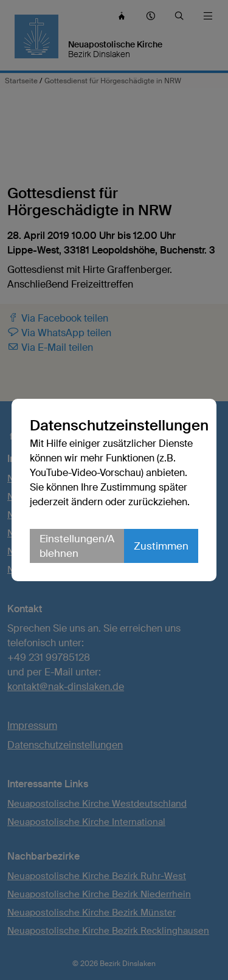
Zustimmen (161, 546)
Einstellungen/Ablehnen (77, 546)
